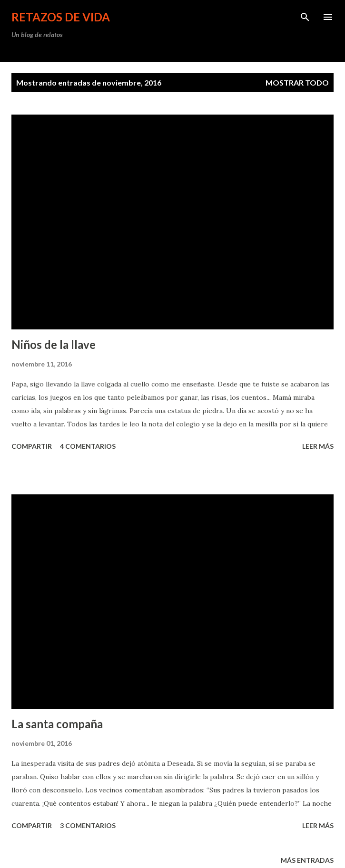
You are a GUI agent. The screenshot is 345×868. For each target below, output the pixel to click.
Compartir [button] (32, 446)
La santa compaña (57, 724)
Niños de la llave (54, 344)
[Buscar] (305, 17)
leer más (318, 446)
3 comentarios (88, 825)
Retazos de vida (61, 17)
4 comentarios (88, 446)
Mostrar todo (297, 82)
